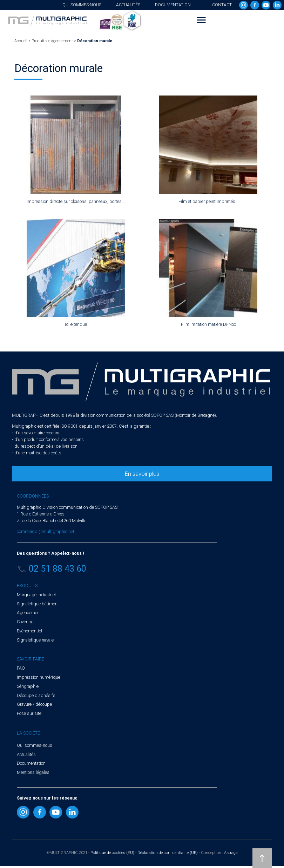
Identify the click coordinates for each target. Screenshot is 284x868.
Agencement (62, 41)
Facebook (255, 5)
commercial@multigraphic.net (46, 531)
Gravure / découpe (34, 704)
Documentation (173, 5)
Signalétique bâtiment (38, 604)
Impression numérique (39, 677)
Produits (39, 41)
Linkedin (277, 5)
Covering (25, 622)
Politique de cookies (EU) (112, 853)
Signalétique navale (35, 640)
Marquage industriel (36, 595)
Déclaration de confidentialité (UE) (168, 853)
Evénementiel (29, 631)
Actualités (128, 5)
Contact (222, 5)
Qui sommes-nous (82, 5)
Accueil (21, 41)
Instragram (244, 5)
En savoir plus (142, 474)
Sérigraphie (28, 686)
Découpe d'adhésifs (36, 695)
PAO (21, 668)
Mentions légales (33, 772)
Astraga (231, 853)
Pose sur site (29, 713)
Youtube (266, 5)
